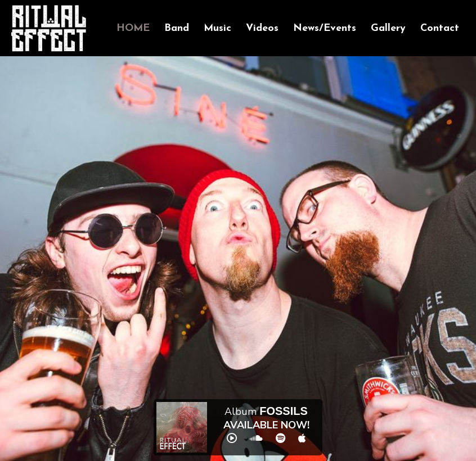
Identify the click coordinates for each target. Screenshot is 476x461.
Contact (440, 28)
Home (133, 28)
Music (217, 28)
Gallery (388, 28)
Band (177, 28)
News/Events (325, 28)
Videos (262, 28)
